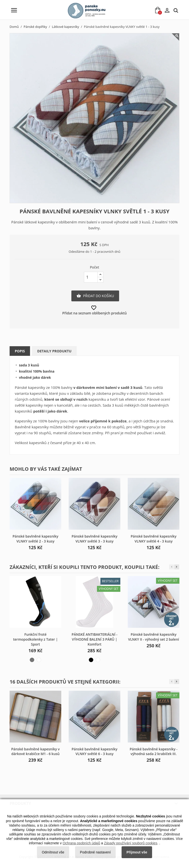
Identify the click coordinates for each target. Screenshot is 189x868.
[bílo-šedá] (39, 660)
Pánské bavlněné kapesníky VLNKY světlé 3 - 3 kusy (94, 539)
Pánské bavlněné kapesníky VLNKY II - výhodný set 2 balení (154, 637)
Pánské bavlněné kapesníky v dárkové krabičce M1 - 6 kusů (35, 751)
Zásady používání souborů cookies (131, 843)
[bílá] (98, 660)
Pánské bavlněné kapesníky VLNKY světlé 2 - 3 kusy (35, 539)
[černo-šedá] (32, 660)
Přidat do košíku (95, 296)
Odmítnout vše (53, 852)
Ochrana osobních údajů (81, 843)
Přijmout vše (137, 852)
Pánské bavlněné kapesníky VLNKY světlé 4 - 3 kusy (154, 539)
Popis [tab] (20, 351)
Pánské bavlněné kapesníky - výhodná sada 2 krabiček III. (154, 751)
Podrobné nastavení (95, 852)
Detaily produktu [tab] (54, 351)
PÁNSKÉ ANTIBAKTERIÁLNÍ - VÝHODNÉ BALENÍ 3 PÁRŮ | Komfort (94, 639)
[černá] (91, 660)
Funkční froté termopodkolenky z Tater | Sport (35, 639)
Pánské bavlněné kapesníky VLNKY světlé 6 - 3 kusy (94, 751)
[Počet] (91, 277)
